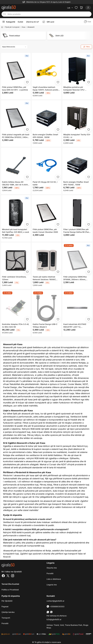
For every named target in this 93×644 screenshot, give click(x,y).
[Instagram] (13, 576)
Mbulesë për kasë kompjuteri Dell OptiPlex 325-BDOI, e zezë (16, 231)
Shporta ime (52, 568)
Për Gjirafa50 (7, 601)
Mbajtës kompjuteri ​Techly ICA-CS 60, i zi (77, 136)
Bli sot (25, 507)
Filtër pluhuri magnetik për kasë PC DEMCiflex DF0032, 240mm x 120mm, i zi (16, 136)
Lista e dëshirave (54, 579)
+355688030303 (55, 606)
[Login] (88, 8)
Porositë (50, 573)
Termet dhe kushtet (10, 584)
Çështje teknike (8, 612)
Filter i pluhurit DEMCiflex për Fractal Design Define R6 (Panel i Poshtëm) (77, 231)
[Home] (2, 27)
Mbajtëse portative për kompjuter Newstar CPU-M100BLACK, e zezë (74, 89)
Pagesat (5, 606)
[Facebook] (3, 576)
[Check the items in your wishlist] (76, 8)
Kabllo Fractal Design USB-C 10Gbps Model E (45, 326)
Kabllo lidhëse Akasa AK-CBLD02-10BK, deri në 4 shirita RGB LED (15, 183)
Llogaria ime (52, 585)
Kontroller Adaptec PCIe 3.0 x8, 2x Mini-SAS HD (16, 326)
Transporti (6, 618)
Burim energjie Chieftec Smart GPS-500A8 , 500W (45, 136)
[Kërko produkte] (49, 14)
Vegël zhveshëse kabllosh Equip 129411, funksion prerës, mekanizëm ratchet (46, 89)
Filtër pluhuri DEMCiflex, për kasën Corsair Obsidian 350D (45, 231)
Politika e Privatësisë (10, 590)
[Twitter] (8, 576)
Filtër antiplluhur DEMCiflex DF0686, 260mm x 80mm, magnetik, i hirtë (75, 278)
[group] (23, 36)
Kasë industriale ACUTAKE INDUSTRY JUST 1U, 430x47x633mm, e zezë (75, 326)
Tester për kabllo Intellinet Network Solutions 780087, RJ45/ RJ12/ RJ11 (44, 278)
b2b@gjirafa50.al (54, 619)
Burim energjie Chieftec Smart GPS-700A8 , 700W (76, 183)
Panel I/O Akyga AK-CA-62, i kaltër (45, 183)
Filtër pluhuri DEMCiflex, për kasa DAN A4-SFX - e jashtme (15, 88)
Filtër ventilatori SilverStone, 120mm (14, 278)
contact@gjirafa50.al (55, 601)
